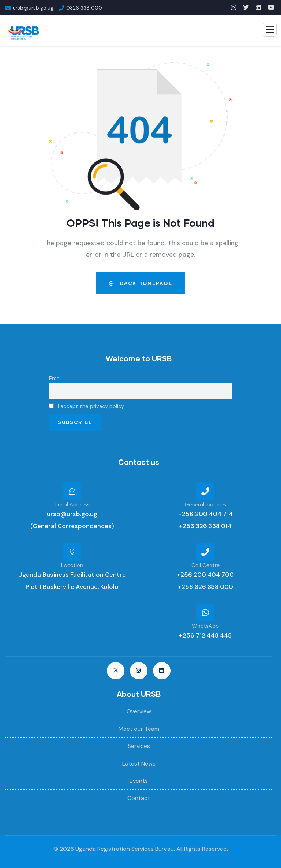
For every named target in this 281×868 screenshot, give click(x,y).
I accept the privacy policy (87, 406)
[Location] (72, 552)
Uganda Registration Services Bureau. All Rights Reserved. (152, 849)
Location (72, 565)
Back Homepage (141, 283)
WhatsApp (205, 626)
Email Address (72, 505)
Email (55, 379)
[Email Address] (72, 491)
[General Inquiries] (205, 491)
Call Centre (205, 565)
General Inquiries (205, 505)
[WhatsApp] (205, 613)
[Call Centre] (205, 552)
